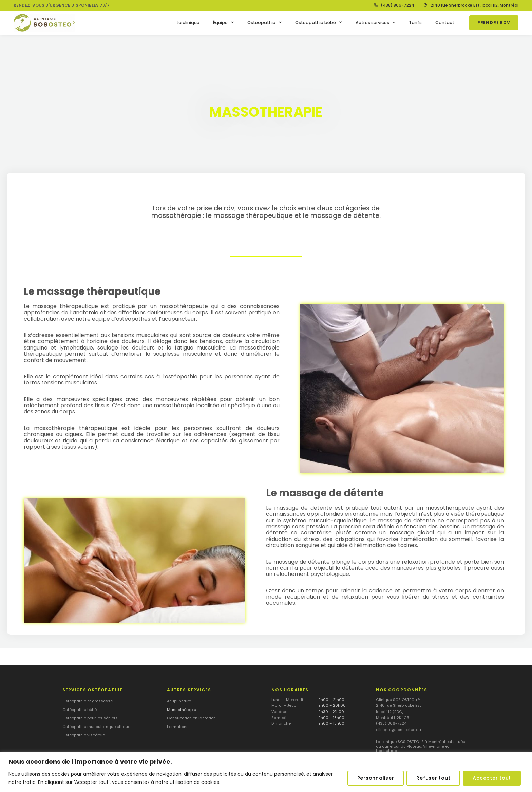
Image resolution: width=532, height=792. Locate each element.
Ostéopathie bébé (319, 23)
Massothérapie (182, 710)
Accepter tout (492, 778)
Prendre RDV (494, 23)
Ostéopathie (264, 23)
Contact (445, 23)
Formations (178, 727)
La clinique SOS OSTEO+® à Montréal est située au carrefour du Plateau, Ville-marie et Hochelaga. (421, 746)
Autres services (375, 23)
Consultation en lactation (191, 718)
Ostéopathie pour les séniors (90, 718)
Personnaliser (376, 778)
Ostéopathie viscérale (84, 735)
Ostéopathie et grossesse (88, 701)
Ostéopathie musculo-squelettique (96, 727)
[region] (266, 772)
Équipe (223, 23)
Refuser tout (433, 778)
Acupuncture (179, 701)
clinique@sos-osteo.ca (398, 730)
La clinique (188, 23)
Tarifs (415, 23)
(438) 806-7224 (391, 723)
